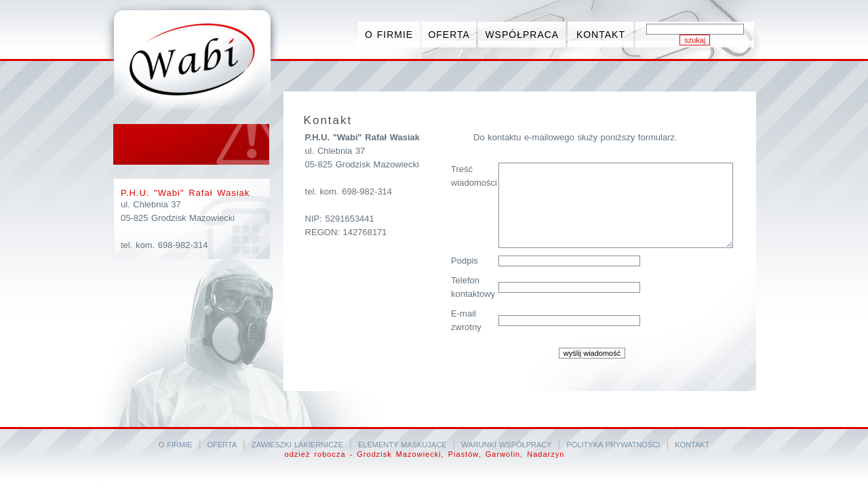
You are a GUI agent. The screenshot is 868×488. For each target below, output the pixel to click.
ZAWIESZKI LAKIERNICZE (297, 445)
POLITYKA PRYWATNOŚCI (614, 445)
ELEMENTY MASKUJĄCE (402, 445)
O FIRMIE (389, 35)
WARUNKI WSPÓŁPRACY (506, 445)
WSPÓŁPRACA (522, 35)
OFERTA (449, 35)
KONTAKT (601, 35)
